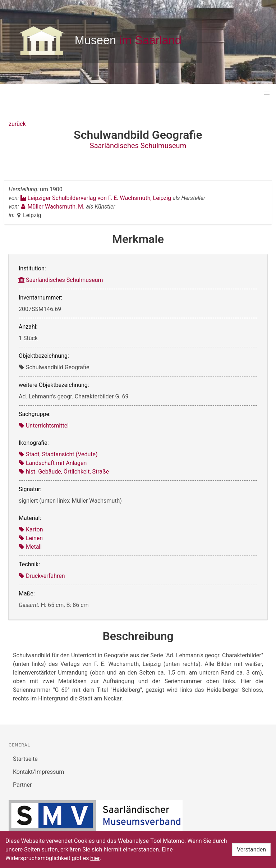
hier (95, 858)
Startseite (25, 759)
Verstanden (251, 849)
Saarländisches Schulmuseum (138, 146)
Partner (22, 785)
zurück (17, 124)
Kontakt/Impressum (38, 772)
